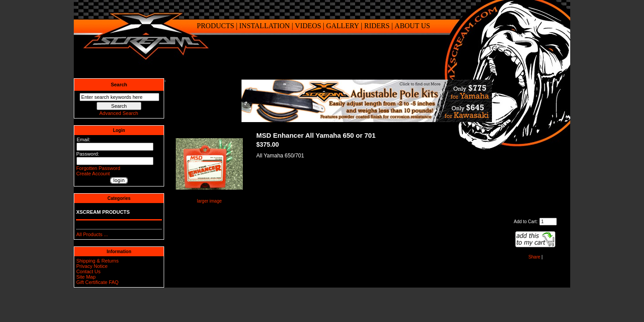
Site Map (86, 277)
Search (119, 85)
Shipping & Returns (97, 261)
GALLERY (343, 26)
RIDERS (377, 26)
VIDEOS (308, 26)
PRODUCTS (216, 26)
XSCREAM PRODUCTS (103, 212)
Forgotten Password (98, 168)
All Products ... (92, 234)
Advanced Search (119, 113)
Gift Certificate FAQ (97, 282)
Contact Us (88, 271)
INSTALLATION (265, 26)
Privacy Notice (92, 266)
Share (534, 257)
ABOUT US (412, 26)
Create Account (93, 174)
